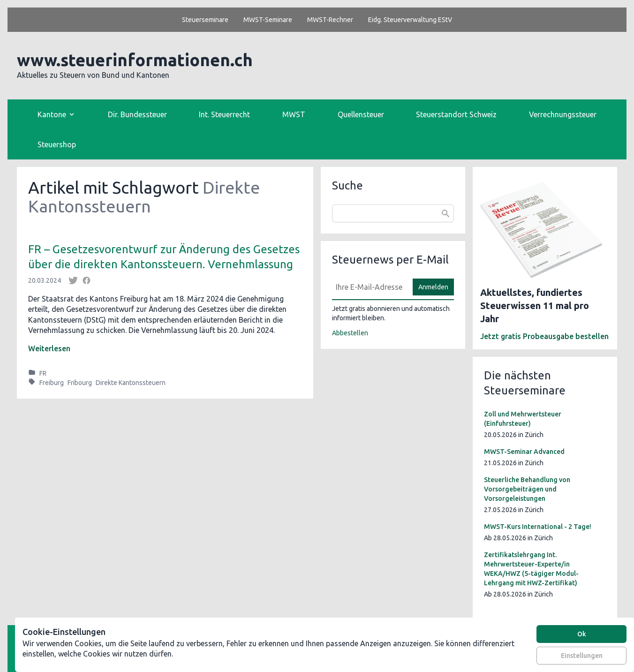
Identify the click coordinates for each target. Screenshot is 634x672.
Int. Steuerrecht (224, 114)
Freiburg (52, 383)
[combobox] (393, 213)
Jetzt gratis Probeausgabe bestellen (544, 336)
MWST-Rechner (330, 20)
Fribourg (80, 383)
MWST (294, 114)
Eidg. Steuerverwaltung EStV (410, 20)
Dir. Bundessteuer (137, 114)
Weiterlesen (49, 348)
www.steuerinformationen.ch (135, 60)
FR (43, 373)
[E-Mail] (370, 287)
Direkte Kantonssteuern (131, 383)
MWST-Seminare (268, 20)
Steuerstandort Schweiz (456, 114)
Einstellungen (582, 656)
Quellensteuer (361, 114)
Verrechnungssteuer (563, 114)
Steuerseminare (205, 20)
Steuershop (57, 144)
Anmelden (433, 287)
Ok (582, 634)
